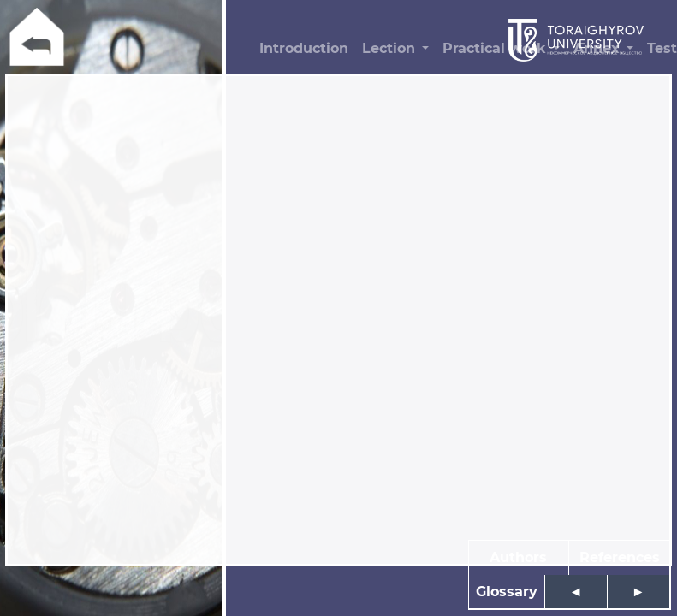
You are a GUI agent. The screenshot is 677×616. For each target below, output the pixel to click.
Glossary (507, 592)
